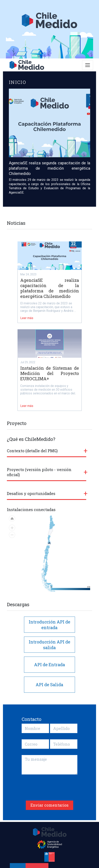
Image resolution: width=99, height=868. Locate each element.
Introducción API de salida (49, 645)
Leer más (27, 318)
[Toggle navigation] (88, 65)
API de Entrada (49, 665)
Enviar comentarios (49, 805)
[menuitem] (45, 570)
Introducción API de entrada (49, 625)
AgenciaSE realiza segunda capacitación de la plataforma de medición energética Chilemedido (49, 168)
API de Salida (49, 685)
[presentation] (52, 790)
